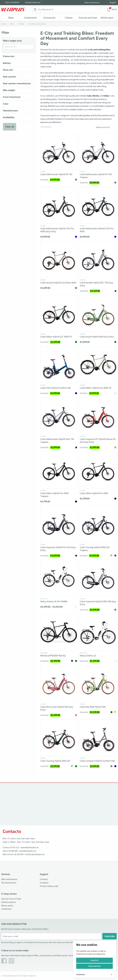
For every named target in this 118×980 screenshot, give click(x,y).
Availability (9, 117)
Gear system (9, 77)
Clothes (69, 18)
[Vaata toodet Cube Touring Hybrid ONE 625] (59, 738)
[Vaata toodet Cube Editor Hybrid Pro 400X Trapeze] (59, 470)
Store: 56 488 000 (12, 3)
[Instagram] (11, 961)
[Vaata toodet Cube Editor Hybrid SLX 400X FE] (98, 365)
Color (6, 104)
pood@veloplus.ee (33, 3)
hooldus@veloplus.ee (35, 854)
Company (44, 883)
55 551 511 (15, 847)
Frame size (9, 56)
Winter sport (107, 18)
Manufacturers (10, 111)
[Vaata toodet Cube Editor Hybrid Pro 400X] (98, 470)
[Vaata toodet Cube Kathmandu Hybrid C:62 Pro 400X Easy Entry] (59, 205)
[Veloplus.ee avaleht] (13, 10)
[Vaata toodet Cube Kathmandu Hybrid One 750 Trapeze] (59, 416)
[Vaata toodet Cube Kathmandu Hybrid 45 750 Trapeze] (98, 151)
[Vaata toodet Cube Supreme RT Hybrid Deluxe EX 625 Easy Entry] (98, 416)
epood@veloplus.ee (30, 847)
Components (30, 18)
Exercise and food (88, 18)
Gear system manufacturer (17, 83)
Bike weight (9, 90)
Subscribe (110, 936)
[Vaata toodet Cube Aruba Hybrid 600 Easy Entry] (98, 313)
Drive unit (8, 70)
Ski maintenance (9, 883)
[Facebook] (4, 961)
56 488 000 (13, 851)
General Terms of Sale (11, 899)
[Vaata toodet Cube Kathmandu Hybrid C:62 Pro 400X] (98, 205)
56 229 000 (19, 854)
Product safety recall (49, 886)
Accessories (49, 18)
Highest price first (103, 127)
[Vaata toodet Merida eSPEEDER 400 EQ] (59, 632)
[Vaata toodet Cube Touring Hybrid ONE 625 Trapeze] (98, 524)
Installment (6, 909)
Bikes (11, 18)
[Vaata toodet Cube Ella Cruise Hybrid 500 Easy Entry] (59, 684)
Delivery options (9, 902)
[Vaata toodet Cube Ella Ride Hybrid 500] (98, 684)
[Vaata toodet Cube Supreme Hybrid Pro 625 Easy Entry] (59, 524)
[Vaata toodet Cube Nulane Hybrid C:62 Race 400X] (59, 259)
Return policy (7, 906)
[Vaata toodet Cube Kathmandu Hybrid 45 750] (59, 151)
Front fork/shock (12, 97)
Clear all (10, 127)
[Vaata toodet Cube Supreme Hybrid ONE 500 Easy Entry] (98, 578)
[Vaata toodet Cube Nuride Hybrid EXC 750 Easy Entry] (98, 259)
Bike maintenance (92, 3)
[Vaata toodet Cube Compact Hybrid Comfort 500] (98, 738)
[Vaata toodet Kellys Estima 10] (98, 632)
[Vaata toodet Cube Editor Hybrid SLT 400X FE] (59, 313)
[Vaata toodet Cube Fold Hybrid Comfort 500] (59, 365)
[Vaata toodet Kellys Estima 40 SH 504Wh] (59, 578)
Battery (7, 63)
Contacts (44, 879)
